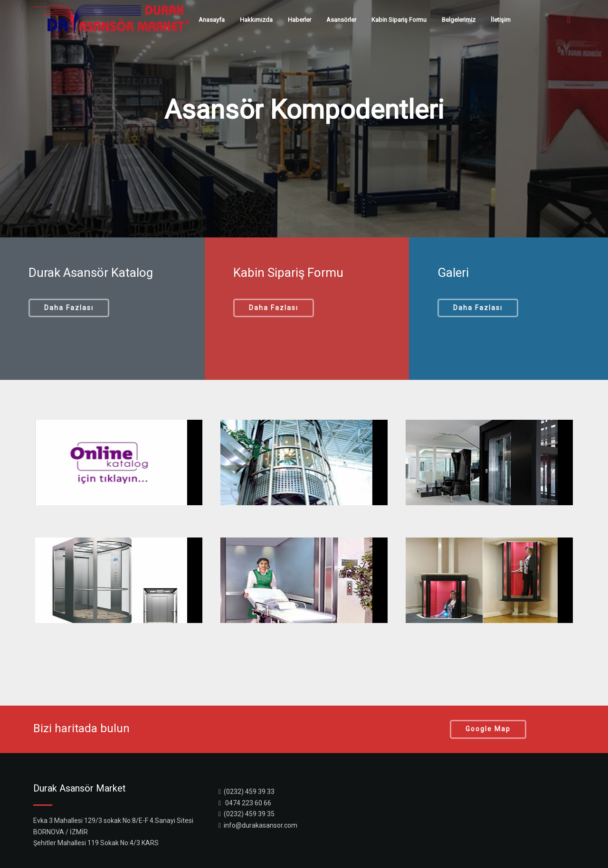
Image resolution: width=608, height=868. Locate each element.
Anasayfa (212, 20)
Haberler (299, 20)
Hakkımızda (256, 20)
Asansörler (341, 20)
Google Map (488, 729)
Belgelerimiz (459, 20)
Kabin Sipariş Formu (399, 20)
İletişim (501, 20)
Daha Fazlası (69, 308)
